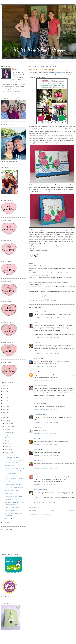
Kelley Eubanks (39, 385)
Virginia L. (37, 358)
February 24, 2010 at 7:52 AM (46, 433)
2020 (5, 392)
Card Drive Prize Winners (12, 507)
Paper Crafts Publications (12, 476)
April (7, 447)
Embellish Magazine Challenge (46, 301)
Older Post (72, 511)
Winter (17, 69)
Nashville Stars (9, 482)
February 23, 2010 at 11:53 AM (47, 353)
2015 (5, 406)
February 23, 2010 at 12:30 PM (47, 367)
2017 (5, 400)
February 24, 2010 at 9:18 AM (46, 444)
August (7, 435)
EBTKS (68, 246)
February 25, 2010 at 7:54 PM (46, 455)
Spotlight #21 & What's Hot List (14, 479)
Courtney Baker (39, 311)
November (8, 426)
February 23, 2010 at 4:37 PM (46, 398)
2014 (5, 409)
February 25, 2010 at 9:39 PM (46, 469)
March (7, 449)
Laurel (36, 427)
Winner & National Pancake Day (14, 468)
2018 (5, 398)
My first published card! (12, 510)
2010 (5, 421)
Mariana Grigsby (39, 490)
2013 (5, 412)
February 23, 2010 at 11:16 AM (47, 317)
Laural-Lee (37, 343)
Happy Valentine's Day (11, 490)
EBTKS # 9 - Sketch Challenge (14, 488)
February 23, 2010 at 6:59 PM (46, 409)
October (8, 429)
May (7, 444)
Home (52, 511)
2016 (5, 403)
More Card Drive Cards (12, 499)
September (8, 432)
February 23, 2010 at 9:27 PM (46, 422)
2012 (5, 415)
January (8, 519)
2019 (5, 395)
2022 (5, 386)
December (8, 423)
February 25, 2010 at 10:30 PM (47, 485)
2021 (5, 389)
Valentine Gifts (9, 493)
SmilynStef (37, 461)
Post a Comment (34, 507)
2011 (5, 418)
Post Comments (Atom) (44, 515)
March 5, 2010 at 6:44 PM (44, 503)
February (8, 452)
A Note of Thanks (10, 465)
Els (35, 372)
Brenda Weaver (39, 403)
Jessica (36, 439)
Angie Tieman (38, 414)
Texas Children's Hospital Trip (14, 496)
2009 (5, 522)
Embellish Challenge (59, 73)
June (7, 441)
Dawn (36, 322)
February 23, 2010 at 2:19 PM (46, 380)
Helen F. (37, 450)
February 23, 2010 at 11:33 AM (47, 338)
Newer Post (32, 511)
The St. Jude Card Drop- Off (13, 485)
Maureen (37, 474)
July (7, 438)
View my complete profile (11, 92)
